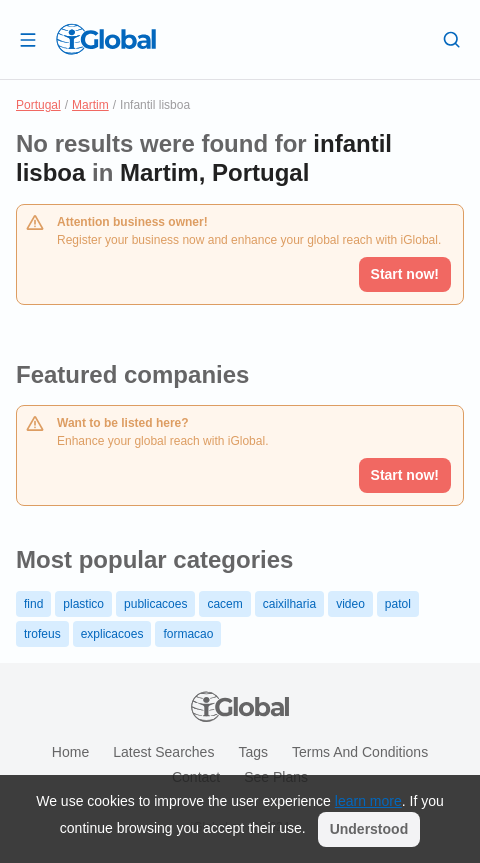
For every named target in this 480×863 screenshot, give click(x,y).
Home (70, 752)
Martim (90, 105)
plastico (83, 604)
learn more (368, 801)
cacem (224, 604)
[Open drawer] (28, 39)
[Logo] (106, 39)
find (33, 604)
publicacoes (155, 604)
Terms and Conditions (360, 752)
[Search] (452, 39)
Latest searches (163, 752)
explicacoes (112, 634)
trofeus (42, 634)
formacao (188, 634)
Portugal (38, 105)
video (350, 604)
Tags (253, 752)
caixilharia (289, 604)
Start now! (405, 475)
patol (398, 604)
